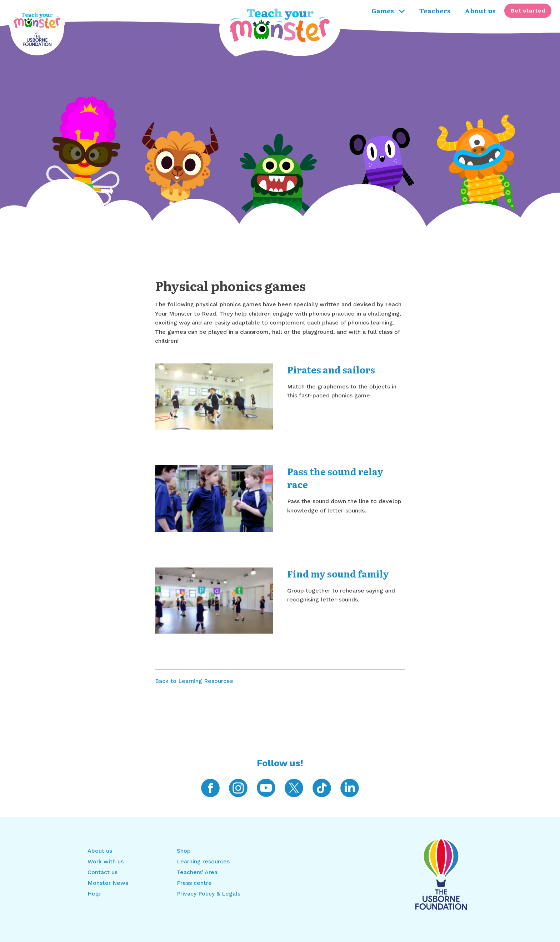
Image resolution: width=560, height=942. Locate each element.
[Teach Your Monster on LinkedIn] (350, 787)
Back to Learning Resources (194, 681)
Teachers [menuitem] (435, 10)
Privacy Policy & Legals (209, 894)
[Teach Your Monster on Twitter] (294, 787)
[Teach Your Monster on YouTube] (266, 787)
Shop (184, 851)
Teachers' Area (197, 872)
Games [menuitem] (388, 10)
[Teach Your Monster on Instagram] (238, 787)
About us (100, 851)
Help (94, 894)
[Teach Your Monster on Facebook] (210, 787)
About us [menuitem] (480, 10)
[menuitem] (528, 11)
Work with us (106, 861)
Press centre (194, 883)
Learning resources (203, 861)
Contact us (102, 872)
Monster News (108, 883)
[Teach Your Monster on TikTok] (322, 787)
